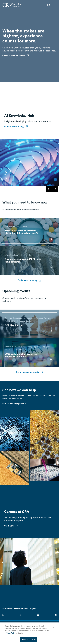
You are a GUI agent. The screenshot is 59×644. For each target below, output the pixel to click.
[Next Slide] (55, 189)
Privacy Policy (10, 633)
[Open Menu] (55, 5)
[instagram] (56, 615)
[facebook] (21, 615)
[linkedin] (3, 615)
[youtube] (38, 615)
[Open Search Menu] (49, 5)
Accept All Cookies (29, 639)
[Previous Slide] (49, 189)
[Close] (54, 628)
